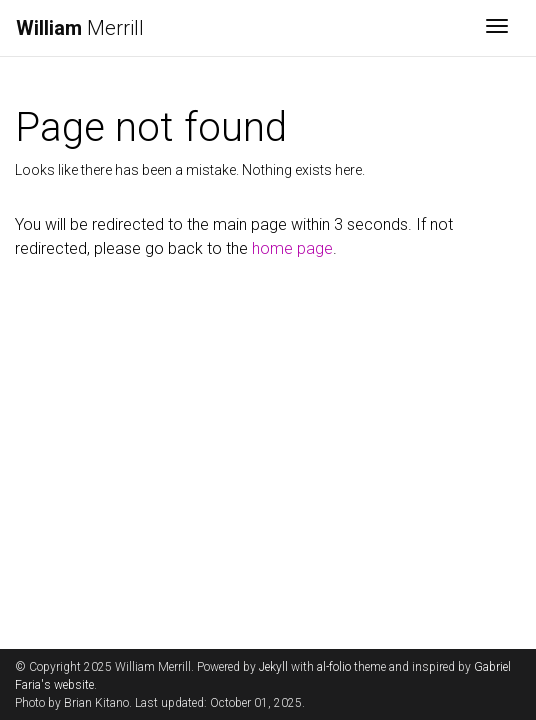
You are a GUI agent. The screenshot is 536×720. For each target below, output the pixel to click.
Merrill (80, 28)
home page (292, 248)
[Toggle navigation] (497, 28)
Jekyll (273, 667)
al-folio (334, 667)
